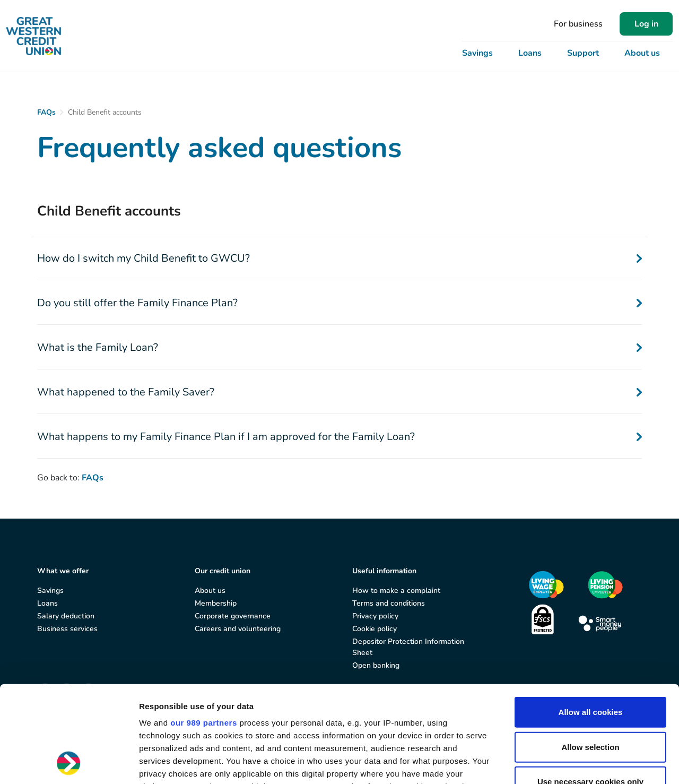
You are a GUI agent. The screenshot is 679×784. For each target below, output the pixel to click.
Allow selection (590, 656)
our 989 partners (204, 632)
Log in (646, 24)
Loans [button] (530, 53)
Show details (557, 763)
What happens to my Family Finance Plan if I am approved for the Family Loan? (339, 437)
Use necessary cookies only (590, 691)
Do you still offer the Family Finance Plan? (339, 303)
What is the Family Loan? (339, 347)
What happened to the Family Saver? (339, 392)
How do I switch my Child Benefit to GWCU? (339, 258)
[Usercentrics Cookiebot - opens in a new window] (69, 763)
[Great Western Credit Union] (34, 36)
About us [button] (642, 53)
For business (578, 24)
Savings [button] (477, 53)
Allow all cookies (591, 622)
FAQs (46, 112)
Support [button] (583, 53)
